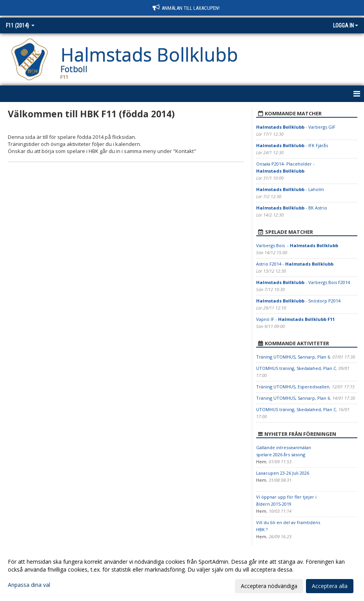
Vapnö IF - (295, 319)
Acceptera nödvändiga (269, 586)
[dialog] (182, 574)
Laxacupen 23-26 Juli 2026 (283, 473)
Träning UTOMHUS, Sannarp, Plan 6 (293, 357)
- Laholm (290, 189)
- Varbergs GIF (296, 127)
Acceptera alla (330, 586)
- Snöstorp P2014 (298, 301)
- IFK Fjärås (292, 145)
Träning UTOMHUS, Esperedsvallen (293, 387)
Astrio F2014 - (295, 264)
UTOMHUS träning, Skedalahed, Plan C (296, 368)
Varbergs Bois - (297, 245)
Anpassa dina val (29, 585)
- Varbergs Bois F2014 (303, 282)
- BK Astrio (292, 208)
